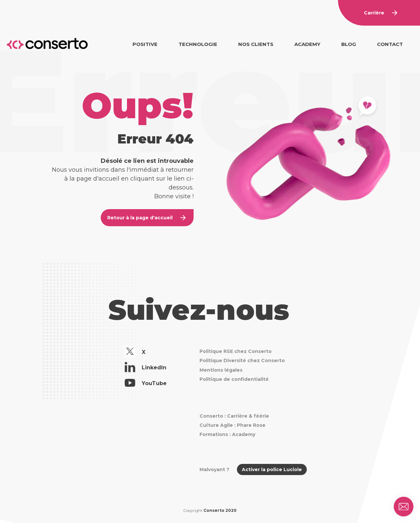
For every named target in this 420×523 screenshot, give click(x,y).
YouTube (146, 384)
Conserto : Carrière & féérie (234, 416)
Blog (349, 44)
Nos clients (256, 44)
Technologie (198, 44)
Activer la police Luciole (272, 469)
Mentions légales (221, 370)
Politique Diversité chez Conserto (242, 360)
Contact (390, 44)
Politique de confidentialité (234, 379)
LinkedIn (146, 368)
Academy (307, 44)
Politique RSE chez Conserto (236, 351)
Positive (145, 44)
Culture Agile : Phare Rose (232, 425)
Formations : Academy (227, 434)
